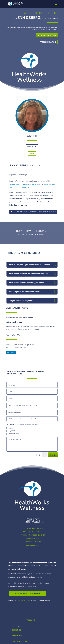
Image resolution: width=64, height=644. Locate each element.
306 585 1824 (17, 630)
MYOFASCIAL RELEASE (33, 542)
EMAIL (12, 352)
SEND (53, 455)
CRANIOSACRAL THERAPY (33, 545)
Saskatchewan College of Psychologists (24, 184)
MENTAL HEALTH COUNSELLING (33, 535)
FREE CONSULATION (48, 42)
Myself (10, 428)
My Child (11, 431)
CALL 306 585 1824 (23, 600)
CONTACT (31, 146)
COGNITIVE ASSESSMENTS (33, 532)
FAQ (31, 153)
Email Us (17, 636)
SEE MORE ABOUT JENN (47, 35)
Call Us (16, 627)
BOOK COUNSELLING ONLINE (27, 593)
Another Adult (13, 434)
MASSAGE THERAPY (33, 538)
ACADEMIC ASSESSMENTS (33, 528)
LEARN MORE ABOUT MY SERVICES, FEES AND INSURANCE (34, 212)
